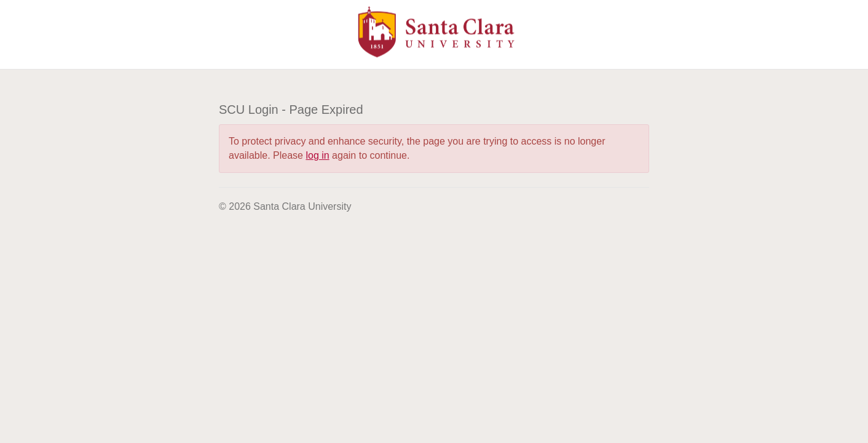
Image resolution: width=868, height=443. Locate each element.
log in (317, 155)
